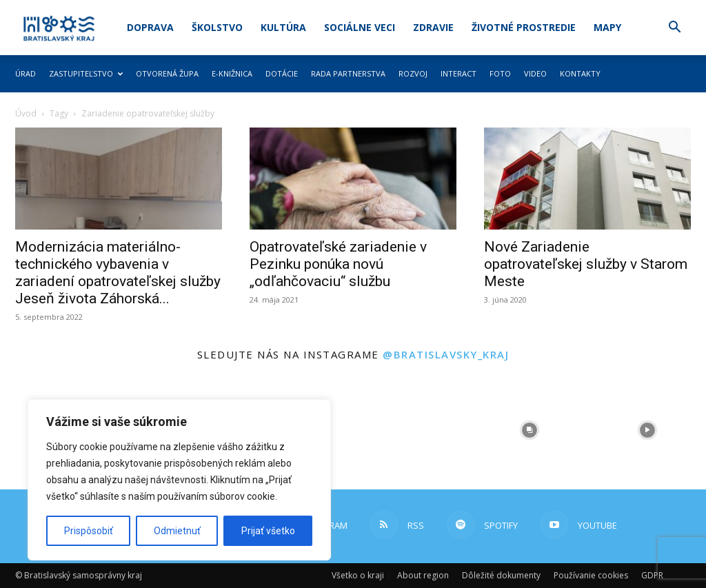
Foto (500, 73)
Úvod (26, 113)
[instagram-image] (412, 430)
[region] (179, 480)
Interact (458, 73)
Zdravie (433, 27)
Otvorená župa (167, 73)
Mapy (607, 27)
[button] (674, 29)
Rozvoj (413, 73)
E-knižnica (232, 73)
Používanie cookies (591, 575)
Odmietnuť (177, 531)
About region (423, 575)
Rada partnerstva (348, 73)
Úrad (26, 73)
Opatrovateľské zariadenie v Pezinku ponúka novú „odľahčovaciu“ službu (338, 264)
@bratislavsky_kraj (446, 354)
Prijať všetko (268, 531)
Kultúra (283, 27)
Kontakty (580, 73)
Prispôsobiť (89, 531)
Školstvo (217, 27)
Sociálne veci (360, 27)
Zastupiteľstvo (86, 73)
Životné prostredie (524, 27)
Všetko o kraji (358, 575)
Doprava (150, 27)
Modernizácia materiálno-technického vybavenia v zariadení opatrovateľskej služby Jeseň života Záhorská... (118, 273)
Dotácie (282, 73)
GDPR (652, 575)
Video (535, 73)
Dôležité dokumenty (501, 575)
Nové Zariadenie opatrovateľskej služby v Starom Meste (586, 264)
